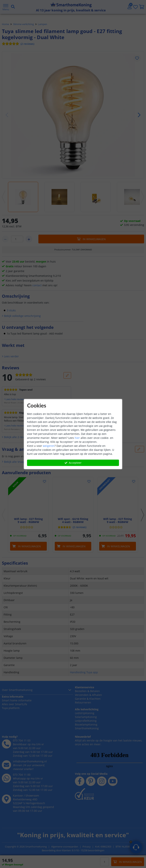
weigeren (49, 446)
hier (77, 438)
